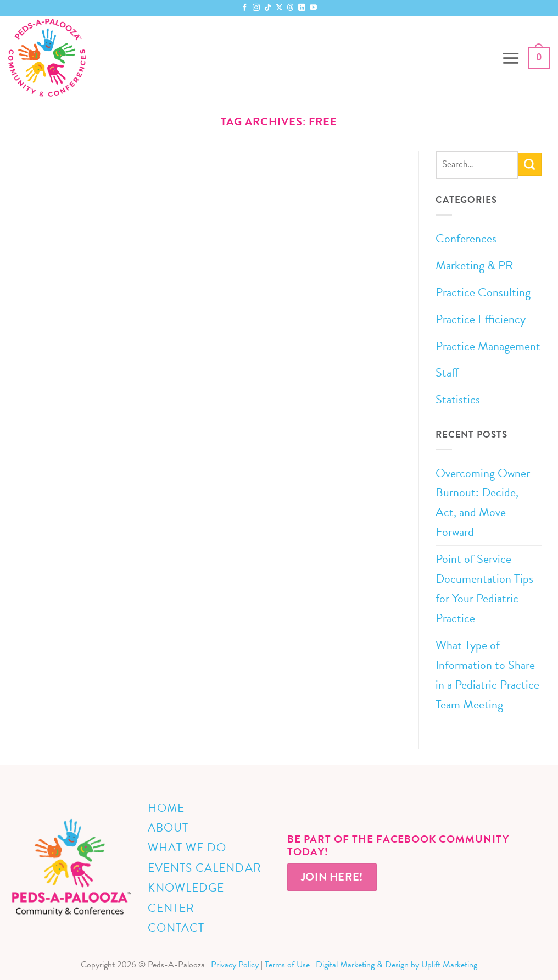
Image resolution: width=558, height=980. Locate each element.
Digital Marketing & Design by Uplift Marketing (397, 965)
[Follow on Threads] (290, 8)
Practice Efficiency (481, 319)
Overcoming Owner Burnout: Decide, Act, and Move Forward (483, 503)
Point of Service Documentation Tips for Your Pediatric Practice (484, 588)
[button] (511, 58)
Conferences (466, 238)
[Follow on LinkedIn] (302, 8)
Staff (447, 372)
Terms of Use (287, 965)
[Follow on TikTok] (268, 8)
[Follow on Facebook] (245, 8)
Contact (176, 928)
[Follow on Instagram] (256, 8)
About (168, 828)
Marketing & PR (475, 265)
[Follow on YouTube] (313, 8)
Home (166, 808)
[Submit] (530, 164)
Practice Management (488, 346)
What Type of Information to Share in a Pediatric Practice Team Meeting (487, 675)
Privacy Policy (235, 965)
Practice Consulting (483, 292)
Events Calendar (205, 868)
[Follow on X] (279, 8)
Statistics (458, 399)
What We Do (187, 848)
